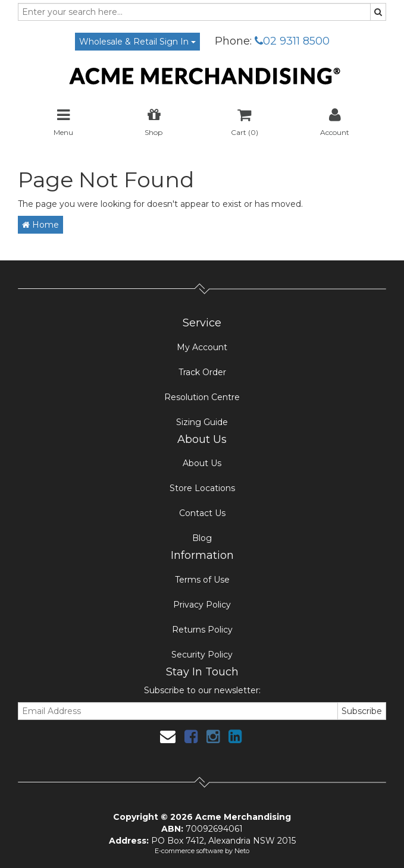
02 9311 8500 (292, 41)
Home (40, 225)
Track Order (202, 372)
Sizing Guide (202, 422)
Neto (242, 851)
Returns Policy (202, 630)
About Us (202, 463)
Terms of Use (202, 580)
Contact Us (202, 513)
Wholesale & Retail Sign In (137, 42)
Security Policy (202, 655)
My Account (202, 347)
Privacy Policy (202, 605)
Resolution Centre (202, 397)
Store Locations (202, 488)
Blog (202, 538)
